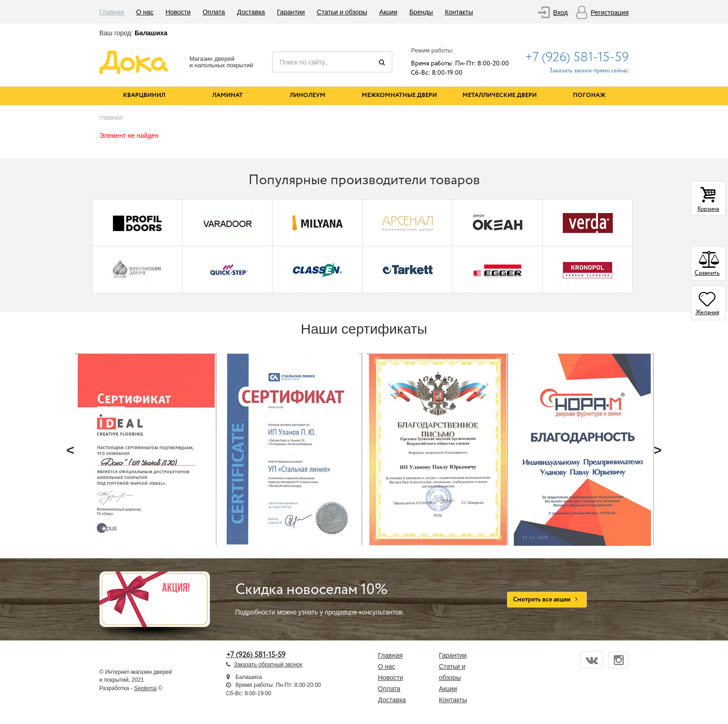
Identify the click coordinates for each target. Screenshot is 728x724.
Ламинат (227, 95)
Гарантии (291, 12)
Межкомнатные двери (399, 95)
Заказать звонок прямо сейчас (589, 71)
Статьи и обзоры (342, 12)
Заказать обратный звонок (268, 665)
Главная (112, 12)
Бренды (421, 12)
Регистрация (610, 13)
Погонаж (589, 95)
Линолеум (308, 95)
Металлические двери (500, 95)
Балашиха (151, 33)
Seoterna (146, 688)
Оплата (214, 12)
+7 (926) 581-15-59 (577, 58)
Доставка (251, 12)
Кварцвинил (144, 95)
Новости (178, 12)
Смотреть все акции (547, 600)
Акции (388, 12)
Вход (560, 13)
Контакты (459, 12)
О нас (145, 12)
